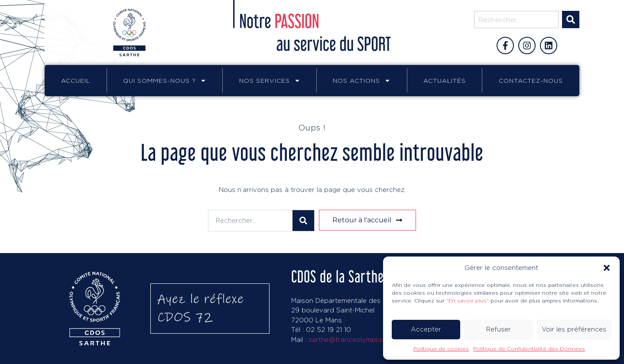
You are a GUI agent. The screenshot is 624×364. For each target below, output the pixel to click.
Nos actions (362, 81)
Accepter (426, 329)
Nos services (270, 81)
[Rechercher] (571, 19)
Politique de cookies (441, 349)
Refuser (499, 329)
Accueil (76, 80)
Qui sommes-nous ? (165, 81)
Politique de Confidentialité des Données (529, 349)
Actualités (445, 80)
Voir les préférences (574, 329)
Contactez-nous (531, 80)
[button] (607, 268)
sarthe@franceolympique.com (356, 340)
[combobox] (516, 19)
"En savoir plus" (468, 301)
